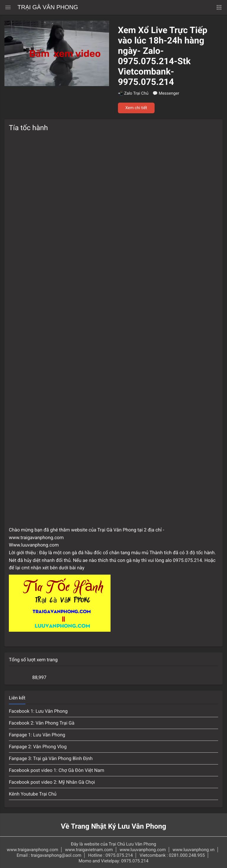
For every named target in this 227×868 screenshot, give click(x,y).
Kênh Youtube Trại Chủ (33, 794)
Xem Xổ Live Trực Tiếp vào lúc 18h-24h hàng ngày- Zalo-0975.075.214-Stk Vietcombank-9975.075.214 (163, 56)
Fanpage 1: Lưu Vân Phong (37, 735)
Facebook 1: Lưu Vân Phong (38, 711)
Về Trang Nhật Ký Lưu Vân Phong (114, 826)
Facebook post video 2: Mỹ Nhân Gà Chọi (52, 782)
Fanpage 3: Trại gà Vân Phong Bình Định (51, 758)
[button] (219, 7)
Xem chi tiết (136, 108)
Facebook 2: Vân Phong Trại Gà (42, 723)
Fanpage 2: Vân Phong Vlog (38, 747)
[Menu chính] (8, 7)
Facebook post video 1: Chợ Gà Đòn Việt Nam (57, 770)
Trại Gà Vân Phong (48, 7)
